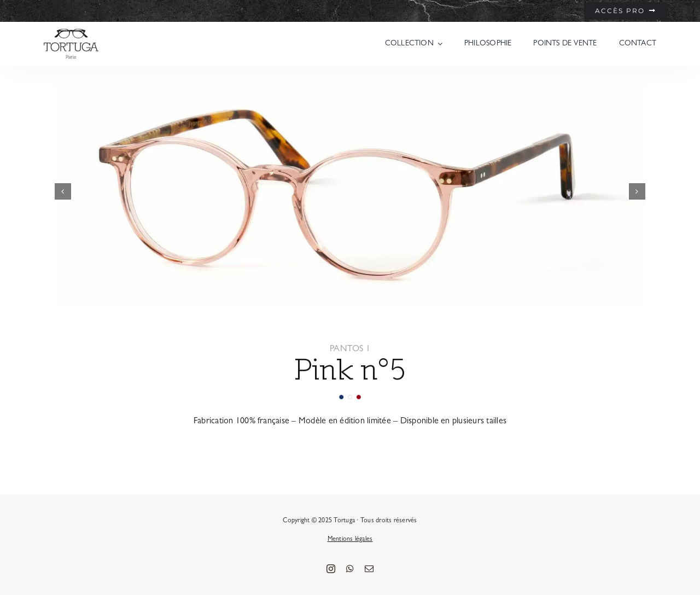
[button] (63, 191)
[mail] (369, 569)
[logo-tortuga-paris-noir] (71, 32)
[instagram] (331, 569)
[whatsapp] (350, 569)
